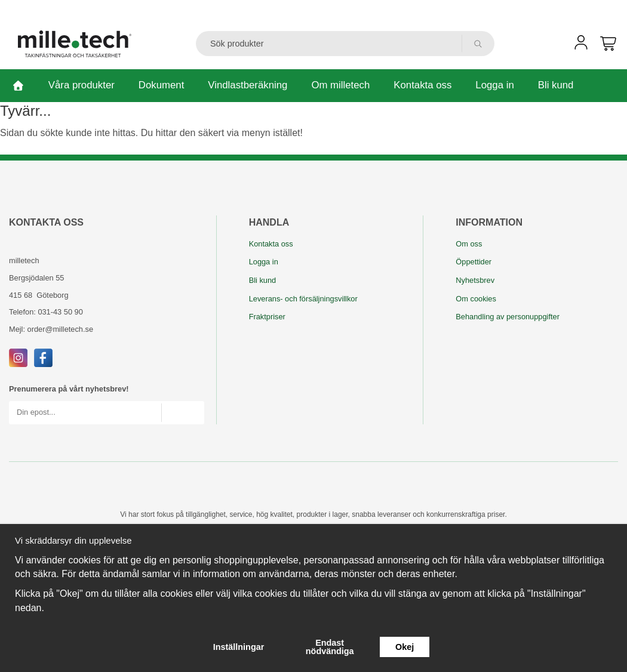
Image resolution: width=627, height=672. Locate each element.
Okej (405, 647)
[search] (478, 44)
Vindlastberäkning (248, 85)
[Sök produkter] (329, 44)
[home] (18, 86)
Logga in (494, 85)
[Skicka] (182, 413)
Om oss (469, 244)
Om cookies (476, 299)
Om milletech (340, 85)
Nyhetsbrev (475, 280)
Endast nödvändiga (330, 647)
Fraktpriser (267, 317)
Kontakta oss (422, 85)
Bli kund (556, 85)
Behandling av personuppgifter (508, 317)
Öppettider (474, 262)
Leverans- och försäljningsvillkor (303, 299)
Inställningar (239, 647)
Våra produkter (82, 85)
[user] (581, 46)
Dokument (161, 85)
